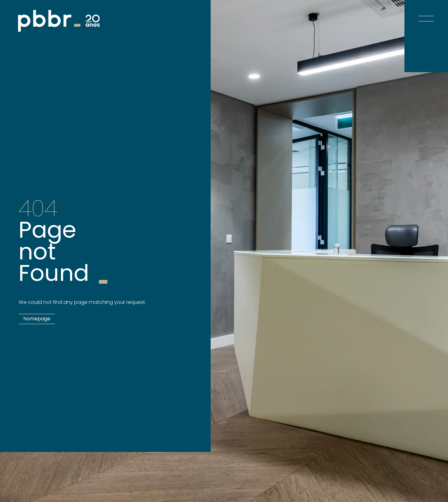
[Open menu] (426, 12)
